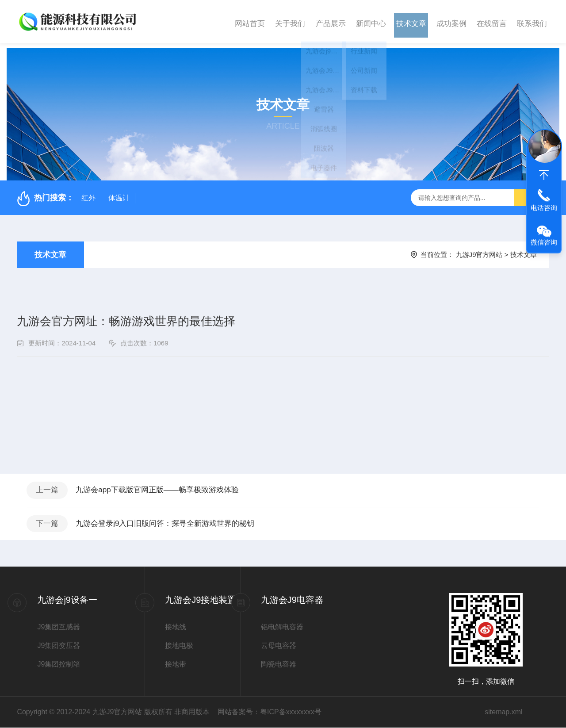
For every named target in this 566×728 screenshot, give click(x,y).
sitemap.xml (503, 712)
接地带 (176, 665)
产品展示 (331, 21)
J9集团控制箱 (59, 665)
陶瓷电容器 (279, 665)
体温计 (119, 193)
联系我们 (532, 21)
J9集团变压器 (59, 646)
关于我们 (290, 21)
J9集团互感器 (59, 627)
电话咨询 (544, 208)
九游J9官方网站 (479, 250)
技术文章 (411, 21)
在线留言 (492, 21)
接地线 (176, 627)
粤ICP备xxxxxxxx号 (291, 712)
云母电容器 (279, 646)
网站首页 (250, 21)
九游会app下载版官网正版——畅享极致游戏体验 (166, 487)
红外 (88, 193)
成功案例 (451, 21)
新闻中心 (371, 21)
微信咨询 (544, 242)
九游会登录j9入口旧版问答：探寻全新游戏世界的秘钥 (174, 523)
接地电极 (179, 646)
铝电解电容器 (282, 627)
